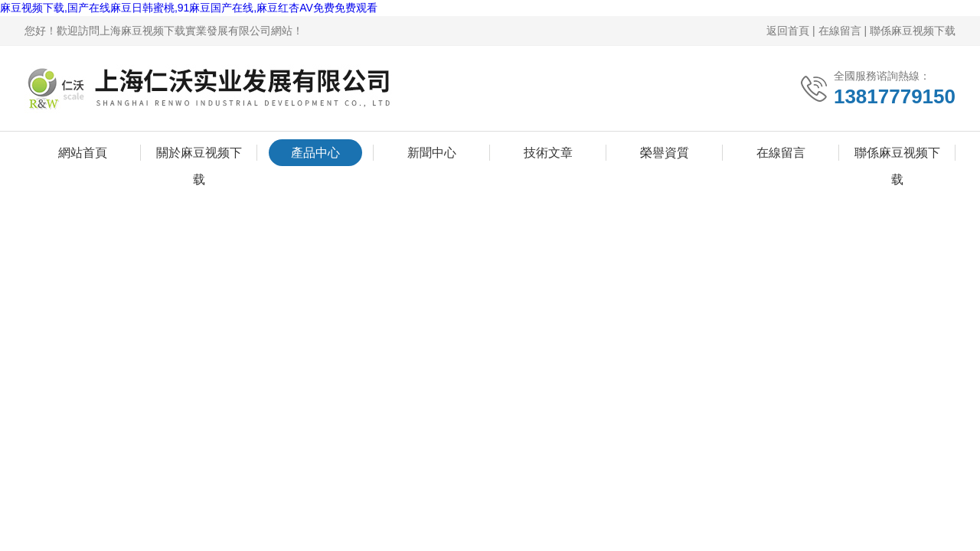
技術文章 (548, 153)
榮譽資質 (665, 153)
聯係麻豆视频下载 (913, 31)
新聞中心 (432, 153)
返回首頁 (788, 31)
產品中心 (315, 153)
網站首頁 (83, 153)
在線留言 (840, 31)
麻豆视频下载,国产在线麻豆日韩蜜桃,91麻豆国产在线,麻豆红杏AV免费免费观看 (189, 8)
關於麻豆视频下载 (199, 156)
